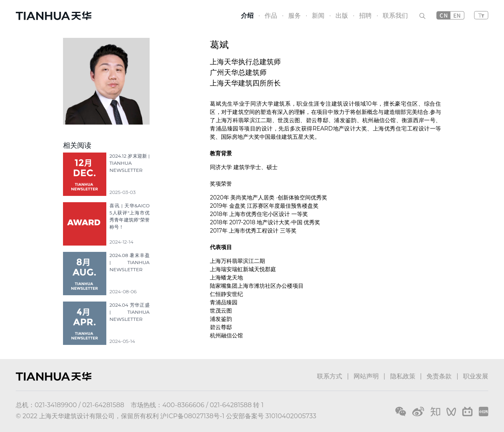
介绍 (247, 16)
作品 (271, 16)
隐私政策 (403, 376)
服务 (295, 16)
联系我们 (395, 16)
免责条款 (439, 376)
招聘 (365, 16)
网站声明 (366, 376)
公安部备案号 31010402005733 (271, 416)
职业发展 (476, 376)
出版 (342, 16)
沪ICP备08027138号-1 (192, 416)
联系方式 (330, 376)
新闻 (318, 16)
